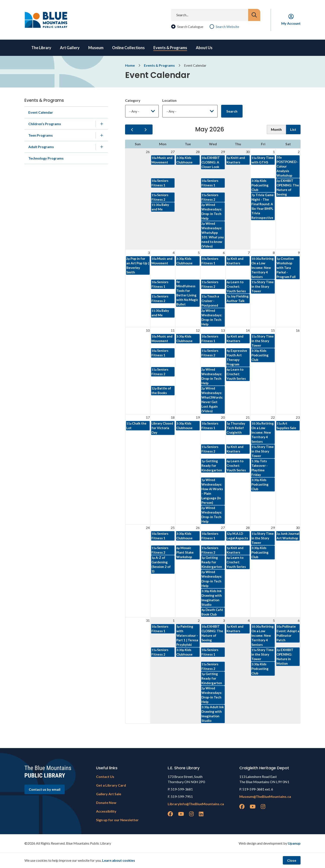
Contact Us (105, 777)
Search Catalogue (190, 27)
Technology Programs (46, 158)
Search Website (227, 27)
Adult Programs (41, 147)
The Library (41, 48)
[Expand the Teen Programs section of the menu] (102, 135)
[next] (146, 129)
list (293, 129)
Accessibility (106, 811)
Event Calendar (41, 112)
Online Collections (128, 48)
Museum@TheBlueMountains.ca (265, 796)
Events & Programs (170, 48)
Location (169, 100)
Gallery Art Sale (109, 794)
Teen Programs (41, 135)
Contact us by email (45, 789)
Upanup (294, 843)
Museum (96, 48)
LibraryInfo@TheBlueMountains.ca (196, 804)
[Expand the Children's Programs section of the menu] (102, 124)
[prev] (132, 129)
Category (133, 100)
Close (292, 860)
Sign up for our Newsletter (117, 820)
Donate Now (106, 803)
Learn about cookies (119, 860)
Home (130, 65)
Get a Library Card (111, 785)
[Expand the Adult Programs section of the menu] (102, 147)
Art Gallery (70, 48)
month (276, 129)
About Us (204, 48)
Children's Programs (45, 124)
